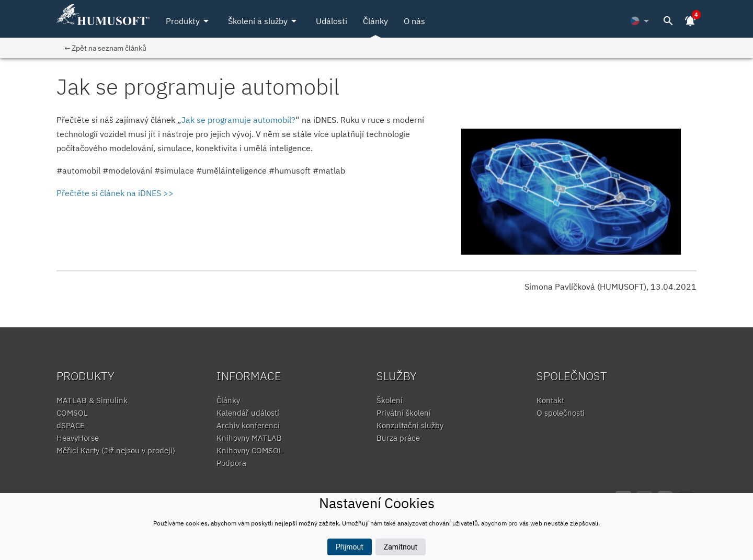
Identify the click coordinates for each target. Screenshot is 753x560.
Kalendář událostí (248, 413)
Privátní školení (404, 413)
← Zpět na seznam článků (105, 48)
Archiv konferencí (248, 425)
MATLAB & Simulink (92, 400)
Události (332, 21)
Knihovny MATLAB (249, 438)
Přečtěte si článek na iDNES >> (115, 193)
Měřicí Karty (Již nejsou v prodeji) (116, 450)
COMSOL (72, 413)
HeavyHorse (78, 438)
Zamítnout (401, 547)
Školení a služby (264, 21)
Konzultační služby (410, 425)
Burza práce (398, 438)
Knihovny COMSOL (250, 450)
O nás (414, 21)
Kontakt (550, 400)
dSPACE (71, 425)
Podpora (231, 463)
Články (375, 21)
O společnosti (561, 413)
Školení (390, 400)
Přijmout (350, 547)
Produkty (189, 21)
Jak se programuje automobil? (238, 120)
